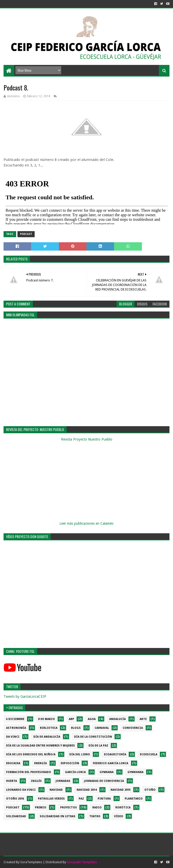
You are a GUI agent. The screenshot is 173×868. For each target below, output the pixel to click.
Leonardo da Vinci (21, 790)
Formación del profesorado (29, 772)
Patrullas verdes (51, 799)
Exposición (70, 763)
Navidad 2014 (87, 790)
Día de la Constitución (93, 737)
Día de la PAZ (98, 746)
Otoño (150, 790)
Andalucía (117, 719)
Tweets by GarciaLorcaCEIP (25, 696)
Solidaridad (16, 816)
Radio (97, 807)
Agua (92, 719)
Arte (143, 719)
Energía (40, 763)
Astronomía (16, 728)
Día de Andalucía (47, 737)
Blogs (76, 728)
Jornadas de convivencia (104, 781)
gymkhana (135, 772)
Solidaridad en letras (58, 816)
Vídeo (119, 816)
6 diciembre (15, 719)
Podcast (26, 234)
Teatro (95, 816)
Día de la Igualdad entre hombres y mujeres (40, 746)
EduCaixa (13, 763)
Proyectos (69, 807)
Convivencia (133, 728)
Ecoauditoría (115, 754)
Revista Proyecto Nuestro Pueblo (87, 439)
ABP (71, 719)
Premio (41, 807)
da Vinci (13, 737)
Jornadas (63, 781)
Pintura (104, 799)
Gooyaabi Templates (82, 862)
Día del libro (80, 754)
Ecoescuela (149, 754)
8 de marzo (47, 719)
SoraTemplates (31, 862)
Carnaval (102, 728)
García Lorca (75, 772)
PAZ (81, 799)
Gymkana (107, 772)
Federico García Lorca (111, 763)
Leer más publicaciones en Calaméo (87, 523)
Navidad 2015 (121, 790)
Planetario (134, 799)
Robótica (123, 807)
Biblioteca (49, 728)
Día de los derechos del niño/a (31, 754)
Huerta (12, 781)
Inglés (36, 781)
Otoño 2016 (15, 799)
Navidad (56, 790)
